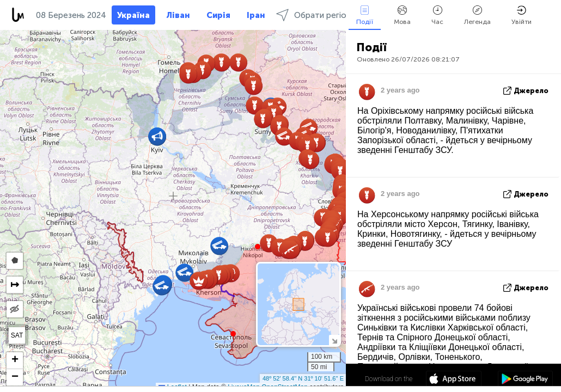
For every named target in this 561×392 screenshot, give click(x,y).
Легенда (477, 16)
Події (365, 16)
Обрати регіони (316, 15)
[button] (258, 247)
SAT (17, 335)
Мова (402, 16)
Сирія (218, 15)
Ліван (178, 15)
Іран (256, 15)
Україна (133, 15)
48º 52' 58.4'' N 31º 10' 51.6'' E (303, 378)
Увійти (522, 16)
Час (437, 16)
